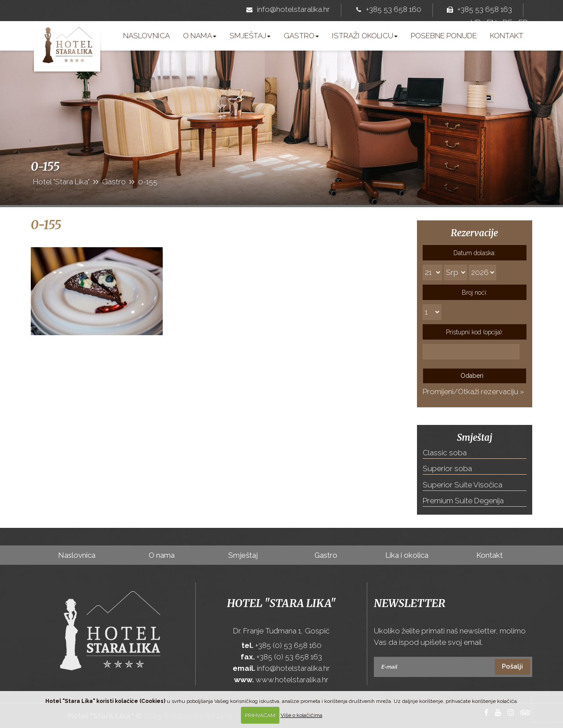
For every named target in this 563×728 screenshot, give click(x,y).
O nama (200, 36)
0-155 (46, 225)
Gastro (301, 36)
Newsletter (409, 603)
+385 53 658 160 (387, 10)
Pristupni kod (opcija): (475, 332)
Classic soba (445, 453)
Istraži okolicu (365, 36)
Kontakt (507, 36)
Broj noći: (475, 293)
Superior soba (447, 468)
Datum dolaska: (475, 253)
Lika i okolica (407, 555)
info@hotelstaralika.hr (286, 10)
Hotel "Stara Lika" (281, 603)
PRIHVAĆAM (260, 715)
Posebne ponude (444, 36)
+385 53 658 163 (478, 10)
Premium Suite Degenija (463, 501)
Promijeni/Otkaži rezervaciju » (473, 391)
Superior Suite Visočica (462, 485)
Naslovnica (146, 36)
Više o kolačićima (302, 715)
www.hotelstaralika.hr (292, 680)
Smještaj (250, 36)
